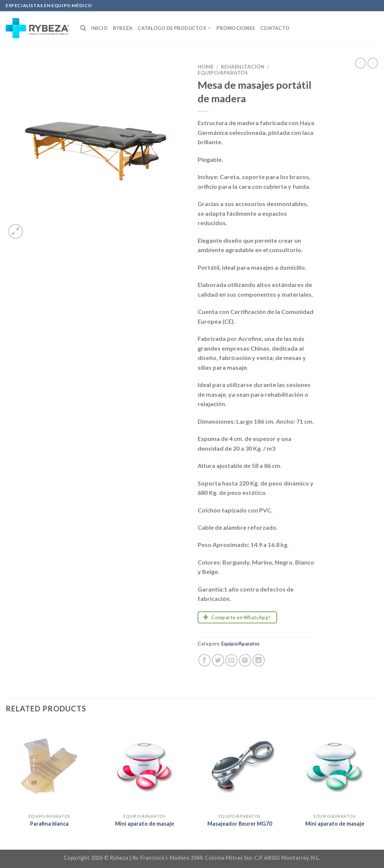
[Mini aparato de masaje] (144, 766)
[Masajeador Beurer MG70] (240, 766)
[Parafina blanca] (49, 766)
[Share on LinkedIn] (259, 660)
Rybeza (123, 28)
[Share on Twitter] (218, 660)
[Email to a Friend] (232, 660)
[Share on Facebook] (205, 660)
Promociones (236, 28)
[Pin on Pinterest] (245, 660)
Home (206, 67)
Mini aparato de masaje (145, 824)
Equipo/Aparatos (223, 73)
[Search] (83, 28)
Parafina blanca (49, 824)
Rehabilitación (243, 67)
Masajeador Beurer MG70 (240, 824)
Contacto (275, 28)
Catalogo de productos (174, 28)
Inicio (99, 28)
